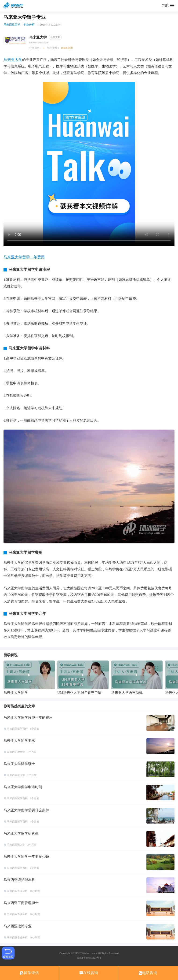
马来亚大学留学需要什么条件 (26, 810)
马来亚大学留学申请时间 (23, 787)
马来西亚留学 (12, 25)
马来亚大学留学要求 (19, 741)
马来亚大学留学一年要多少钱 (26, 857)
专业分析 (29, 25)
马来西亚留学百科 (17, 729)
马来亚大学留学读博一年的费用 (28, 717)
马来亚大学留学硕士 (19, 764)
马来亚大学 (13, 60)
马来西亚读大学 (16, 752)
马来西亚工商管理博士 (21, 903)
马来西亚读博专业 (18, 926)
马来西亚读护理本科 (19, 880)
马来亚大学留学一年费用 (24, 257)
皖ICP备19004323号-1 (89, 958)
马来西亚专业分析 (17, 891)
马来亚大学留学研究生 (21, 833)
